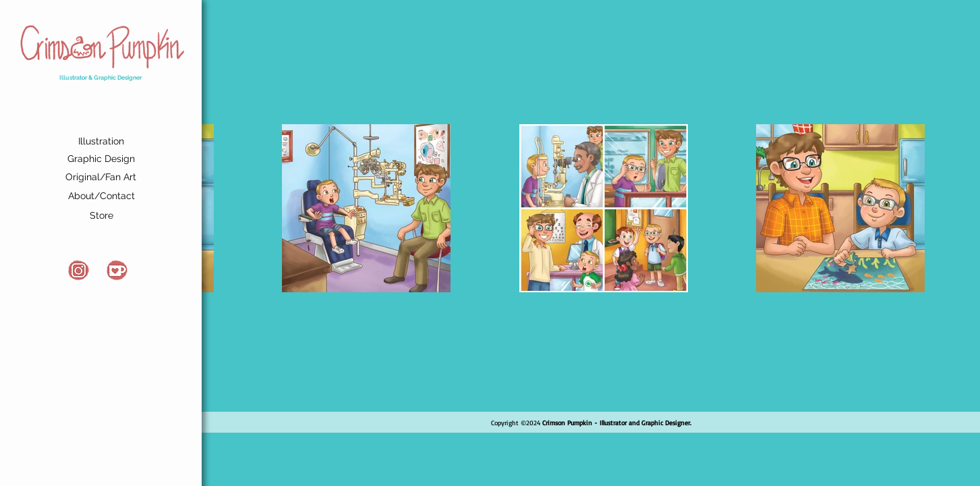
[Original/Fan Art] (101, 178)
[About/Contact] (101, 196)
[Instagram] (79, 270)
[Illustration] (101, 142)
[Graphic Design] (101, 159)
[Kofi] (117, 270)
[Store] (101, 216)
